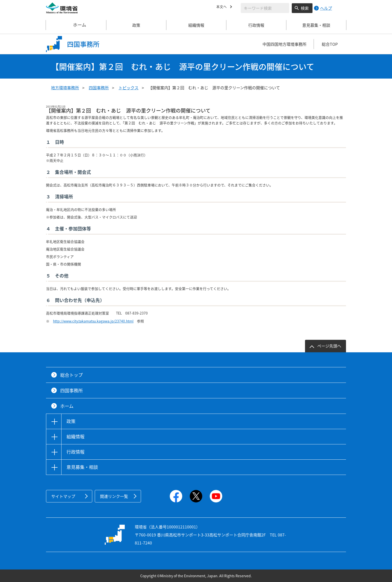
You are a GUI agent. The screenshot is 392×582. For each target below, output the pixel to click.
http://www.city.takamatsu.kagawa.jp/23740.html (93, 321)
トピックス (128, 88)
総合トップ (71, 375)
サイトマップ (63, 496)
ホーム (76, 25)
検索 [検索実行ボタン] (305, 8)
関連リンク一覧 (114, 496)
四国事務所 (99, 88)
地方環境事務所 (65, 88)
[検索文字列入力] (265, 8)
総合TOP (330, 44)
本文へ (222, 7)
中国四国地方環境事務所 (284, 44)
